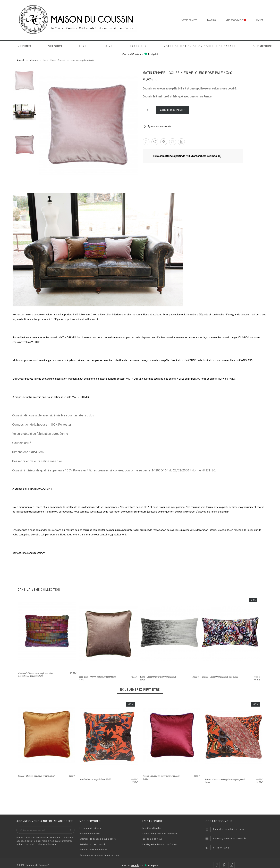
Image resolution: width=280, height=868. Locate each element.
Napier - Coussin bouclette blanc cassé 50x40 (37, 779)
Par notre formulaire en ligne (229, 829)
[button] (157, 126)
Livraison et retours (90, 828)
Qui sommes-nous (152, 839)
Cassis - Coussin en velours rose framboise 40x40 (224, 777)
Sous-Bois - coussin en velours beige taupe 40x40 (97, 678)
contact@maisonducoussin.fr (230, 838)
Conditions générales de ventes (160, 834)
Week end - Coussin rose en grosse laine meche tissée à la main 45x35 (35, 675)
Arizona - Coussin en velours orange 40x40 (98, 776)
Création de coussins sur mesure (98, 839)
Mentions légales (152, 828)
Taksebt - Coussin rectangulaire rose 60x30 (219, 677)
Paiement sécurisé (90, 834)
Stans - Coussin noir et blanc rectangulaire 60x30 (158, 678)
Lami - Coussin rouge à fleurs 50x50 (158, 779)
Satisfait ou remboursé (92, 844)
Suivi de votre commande (94, 850)
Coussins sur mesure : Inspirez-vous (100, 855)
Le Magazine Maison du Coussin (160, 844)
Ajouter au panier (173, 110)
